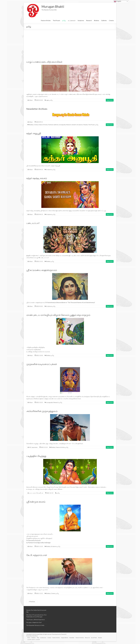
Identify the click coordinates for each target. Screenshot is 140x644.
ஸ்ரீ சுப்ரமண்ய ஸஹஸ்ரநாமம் (42, 270)
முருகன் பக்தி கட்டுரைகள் (34, 639)
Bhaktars (34, 637)
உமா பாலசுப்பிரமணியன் (36, 493)
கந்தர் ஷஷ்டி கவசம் (37, 178)
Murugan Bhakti (53, 6)
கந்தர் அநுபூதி (34, 133)
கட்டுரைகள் (72, 20)
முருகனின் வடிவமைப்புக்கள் (42, 364)
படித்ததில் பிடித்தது (36, 456)
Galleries (104, 20)
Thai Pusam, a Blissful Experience (36, 620)
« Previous (32, 601)
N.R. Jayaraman (33, 447)
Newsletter (74, 637)
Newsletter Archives (37, 109)
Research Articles (82, 637)
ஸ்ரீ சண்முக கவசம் (36, 502)
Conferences (44, 637)
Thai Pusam (56, 20)
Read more (110, 100)
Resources (90, 637)
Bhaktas (97, 20)
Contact (51, 637)
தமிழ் (64, 20)
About (29, 637)
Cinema (111, 20)
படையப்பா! (33, 223)
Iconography (62, 125)
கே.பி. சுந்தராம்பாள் (37, 555)
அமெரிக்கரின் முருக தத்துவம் (42, 411)
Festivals (51, 125)
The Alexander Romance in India (35, 625)
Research (89, 20)
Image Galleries (66, 637)
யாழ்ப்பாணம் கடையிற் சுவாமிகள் (44, 62)
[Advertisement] (70, 43)
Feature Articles (46, 20)
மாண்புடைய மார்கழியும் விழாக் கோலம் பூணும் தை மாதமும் (58, 315)
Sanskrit (74, 125)
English (118, 1)
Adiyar (31, 100)
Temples (85, 125)
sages (48, 100)
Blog (39, 637)
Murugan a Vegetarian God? (34, 622)
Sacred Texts (97, 637)
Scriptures (81, 20)
